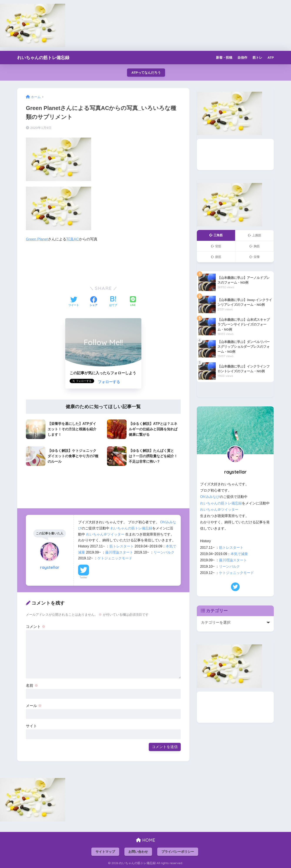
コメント (36, 627)
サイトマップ (105, 852)
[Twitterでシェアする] (74, 302)
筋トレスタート (122, 546)
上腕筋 (255, 235)
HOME (146, 840)
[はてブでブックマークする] (113, 302)
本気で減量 (239, 554)
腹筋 (216, 257)
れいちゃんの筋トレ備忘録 (43, 57)
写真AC (73, 239)
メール (34, 706)
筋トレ (257, 57)
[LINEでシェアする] (133, 302)
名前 (32, 686)
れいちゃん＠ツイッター (105, 534)
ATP (271, 57)
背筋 (216, 246)
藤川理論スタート (119, 552)
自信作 (242, 57)
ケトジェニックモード (115, 558)
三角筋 (216, 235)
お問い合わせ (138, 852)
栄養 (255, 257)
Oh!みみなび (210, 497)
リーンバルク (164, 552)
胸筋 (255, 246)
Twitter (84, 577)
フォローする (109, 382)
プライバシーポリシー (178, 852)
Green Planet (37, 239)
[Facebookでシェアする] (94, 302)
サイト (31, 726)
